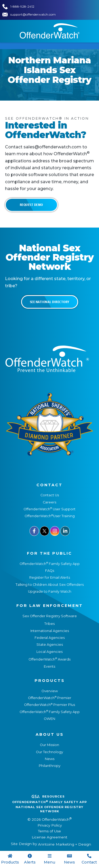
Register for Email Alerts (50, 577)
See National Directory (50, 302)
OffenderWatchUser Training (50, 516)
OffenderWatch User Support (49, 509)
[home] (50, 31)
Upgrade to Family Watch (50, 591)
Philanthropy (50, 766)
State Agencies (50, 645)
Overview (50, 691)
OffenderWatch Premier (50, 698)
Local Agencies (49, 652)
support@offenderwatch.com (33, 14)
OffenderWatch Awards (49, 659)
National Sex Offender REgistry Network (49, 809)
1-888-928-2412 (22, 6)
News (50, 759)
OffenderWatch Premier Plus (49, 705)
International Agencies (50, 631)
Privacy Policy (50, 825)
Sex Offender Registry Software (50, 616)
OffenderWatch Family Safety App (50, 564)
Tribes (49, 624)
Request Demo (31, 205)
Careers (49, 502)
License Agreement (49, 837)
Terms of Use (49, 831)
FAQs (50, 571)
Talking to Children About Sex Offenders (50, 585)
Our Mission (49, 745)
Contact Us (50, 495)
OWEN (49, 719)
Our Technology (49, 752)
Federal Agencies (50, 638)
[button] (49, 859)
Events (49, 666)
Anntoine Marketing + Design (65, 844)
